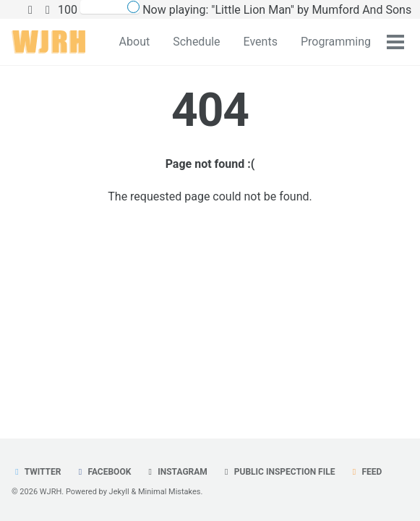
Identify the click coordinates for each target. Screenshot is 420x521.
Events (261, 42)
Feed (365, 472)
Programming (336, 42)
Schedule (196, 42)
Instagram (176, 472)
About (135, 42)
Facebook (103, 472)
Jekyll (119, 492)
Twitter (36, 472)
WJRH (51, 492)
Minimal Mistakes (170, 492)
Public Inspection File (278, 472)
